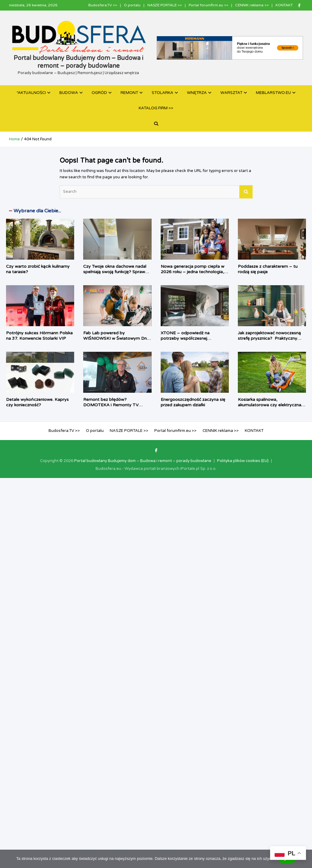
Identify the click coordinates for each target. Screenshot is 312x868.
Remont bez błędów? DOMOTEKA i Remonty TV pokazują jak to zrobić (111, 405)
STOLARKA (162, 93)
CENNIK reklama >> (252, 5)
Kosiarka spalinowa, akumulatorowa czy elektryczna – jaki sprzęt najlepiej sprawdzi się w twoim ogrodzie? (272, 408)
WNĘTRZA (197, 93)
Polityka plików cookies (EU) (243, 461)
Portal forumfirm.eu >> (208, 5)
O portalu (132, 5)
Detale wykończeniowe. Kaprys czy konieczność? (37, 402)
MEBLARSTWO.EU (273, 93)
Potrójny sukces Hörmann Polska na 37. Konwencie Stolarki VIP (39, 336)
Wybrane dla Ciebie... (37, 211)
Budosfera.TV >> (103, 5)
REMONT (129, 93)
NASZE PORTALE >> (165, 5)
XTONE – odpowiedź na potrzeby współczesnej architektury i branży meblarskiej (193, 338)
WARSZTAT (231, 93)
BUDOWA (69, 93)
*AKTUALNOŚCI (31, 93)
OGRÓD (99, 93)
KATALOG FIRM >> (156, 108)
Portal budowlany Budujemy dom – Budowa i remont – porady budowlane (143, 461)
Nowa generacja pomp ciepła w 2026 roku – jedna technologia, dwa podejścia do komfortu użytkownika (192, 275)
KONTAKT (284, 5)
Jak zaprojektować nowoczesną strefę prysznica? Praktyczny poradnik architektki (269, 338)
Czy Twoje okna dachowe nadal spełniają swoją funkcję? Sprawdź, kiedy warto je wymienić (117, 272)
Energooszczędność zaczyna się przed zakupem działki (193, 402)
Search (246, 192)
